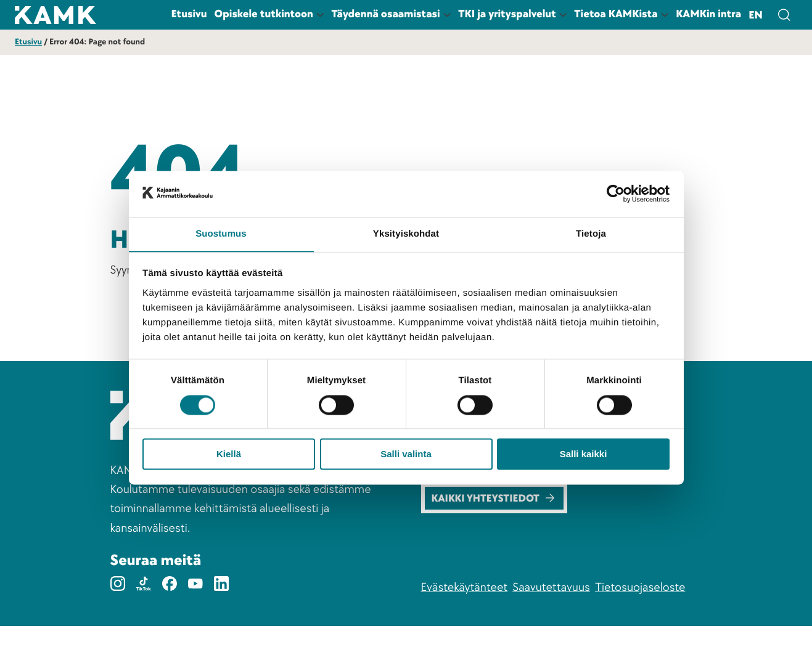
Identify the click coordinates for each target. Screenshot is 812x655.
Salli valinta (406, 455)
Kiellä (229, 455)
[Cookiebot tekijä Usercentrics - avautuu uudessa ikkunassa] (616, 193)
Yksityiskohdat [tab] (406, 234)
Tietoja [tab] (591, 234)
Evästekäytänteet (465, 616)
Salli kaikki (584, 455)
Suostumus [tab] (221, 234)
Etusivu (28, 42)
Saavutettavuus (551, 616)
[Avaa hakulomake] (784, 15)
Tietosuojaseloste (640, 616)
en (756, 16)
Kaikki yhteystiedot (496, 526)
